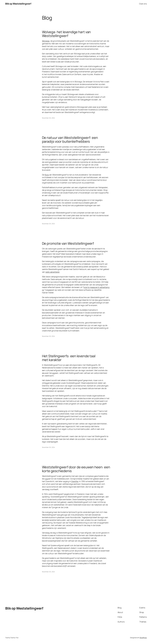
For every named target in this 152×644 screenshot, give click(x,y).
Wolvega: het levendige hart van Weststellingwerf (66, 34)
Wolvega (46, 41)
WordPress (143, 638)
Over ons (143, 4)
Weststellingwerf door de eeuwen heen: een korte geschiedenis (76, 469)
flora (47, 175)
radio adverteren (52, 272)
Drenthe (75, 481)
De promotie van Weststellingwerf (68, 243)
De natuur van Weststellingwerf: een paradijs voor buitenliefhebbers (70, 140)
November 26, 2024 (48, 118)
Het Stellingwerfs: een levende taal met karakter (69, 358)
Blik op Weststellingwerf (18, 4)
